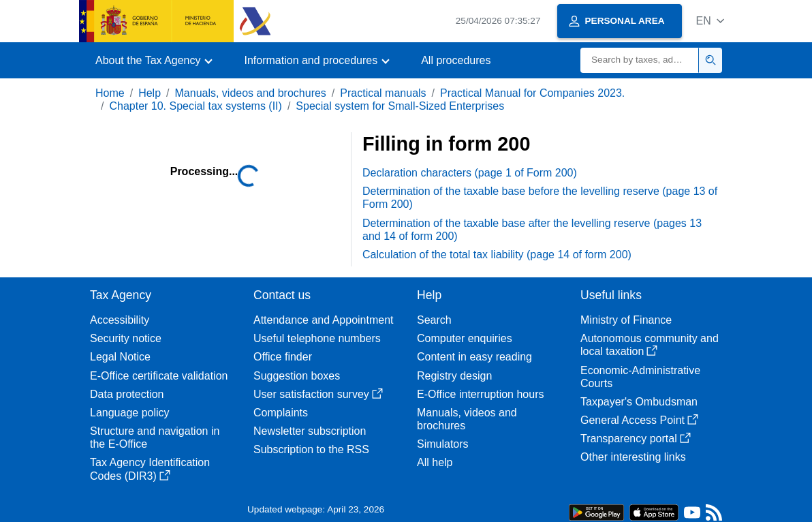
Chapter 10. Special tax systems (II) (195, 106)
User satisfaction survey (318, 394)
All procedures (456, 60)
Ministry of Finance (626, 320)
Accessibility (120, 320)
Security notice (126, 338)
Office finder (283, 357)
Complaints (281, 413)
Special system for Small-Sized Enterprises (400, 106)
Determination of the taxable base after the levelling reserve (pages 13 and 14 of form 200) (532, 230)
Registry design (454, 376)
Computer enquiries (465, 338)
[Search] (640, 60)
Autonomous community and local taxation (650, 345)
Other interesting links (633, 457)
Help (150, 93)
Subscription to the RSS (311, 449)
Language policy (130, 413)
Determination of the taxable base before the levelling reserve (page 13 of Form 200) (540, 198)
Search (434, 320)
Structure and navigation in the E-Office (155, 437)
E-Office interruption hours (480, 394)
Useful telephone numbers (317, 338)
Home (110, 93)
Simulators (443, 444)
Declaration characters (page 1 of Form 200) (470, 173)
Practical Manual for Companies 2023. (532, 93)
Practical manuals (383, 93)
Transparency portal (636, 439)
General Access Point (639, 420)
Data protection (127, 394)
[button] (710, 21)
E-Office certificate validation (159, 376)
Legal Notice (120, 357)
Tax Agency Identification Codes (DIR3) (150, 469)
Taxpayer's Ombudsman (639, 402)
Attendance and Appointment (324, 320)
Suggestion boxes (297, 376)
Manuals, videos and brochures (251, 93)
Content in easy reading (474, 357)
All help (435, 462)
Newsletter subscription (310, 431)
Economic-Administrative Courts (640, 377)
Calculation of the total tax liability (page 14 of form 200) (497, 255)
